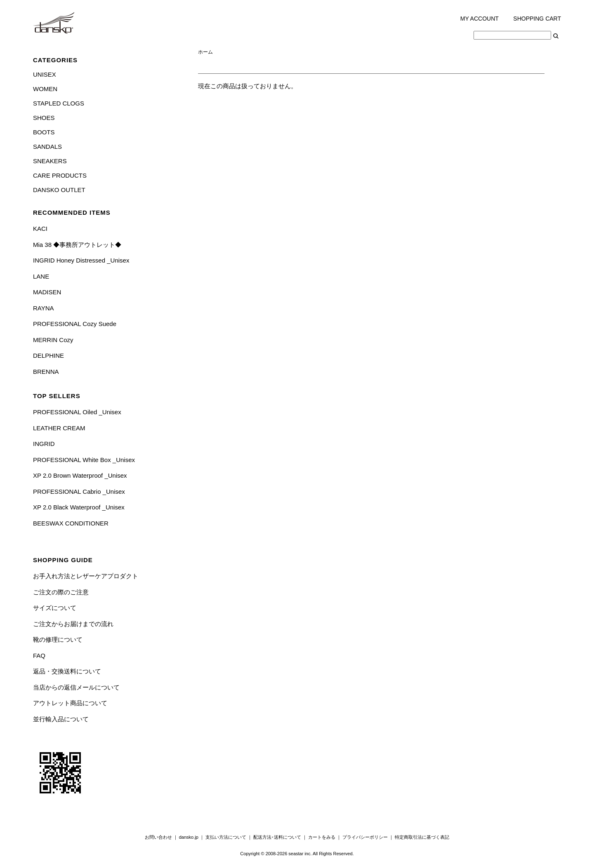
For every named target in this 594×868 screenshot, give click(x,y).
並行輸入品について (61, 719)
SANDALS (47, 147)
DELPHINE (48, 355)
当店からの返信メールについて (76, 687)
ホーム (205, 52)
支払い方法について (226, 837)
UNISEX (45, 74)
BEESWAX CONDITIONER (71, 523)
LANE (41, 276)
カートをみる (322, 837)
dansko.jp (189, 837)
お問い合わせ (158, 837)
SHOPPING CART (537, 19)
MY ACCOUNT (480, 19)
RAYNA (44, 308)
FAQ (39, 656)
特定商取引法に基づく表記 (422, 837)
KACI (40, 229)
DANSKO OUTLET (59, 190)
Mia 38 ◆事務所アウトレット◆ (77, 245)
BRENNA (46, 372)
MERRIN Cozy (53, 340)
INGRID (44, 444)
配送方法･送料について (277, 837)
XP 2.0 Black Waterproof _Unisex (79, 507)
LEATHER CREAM (59, 428)
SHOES (44, 118)
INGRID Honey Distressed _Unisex (81, 260)
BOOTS (44, 132)
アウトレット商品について (70, 703)
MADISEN (47, 292)
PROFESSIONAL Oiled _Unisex (77, 412)
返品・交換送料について (67, 671)
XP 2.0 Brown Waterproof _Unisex (80, 475)
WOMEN (45, 89)
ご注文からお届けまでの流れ (73, 624)
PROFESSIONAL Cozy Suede (75, 324)
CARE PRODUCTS (60, 175)
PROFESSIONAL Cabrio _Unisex (79, 491)
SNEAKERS (50, 161)
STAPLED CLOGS (59, 103)
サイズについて (55, 608)
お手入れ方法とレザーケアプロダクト (86, 576)
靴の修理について (58, 639)
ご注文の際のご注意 (61, 592)
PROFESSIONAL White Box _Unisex (84, 460)
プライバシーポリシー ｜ (369, 837)
